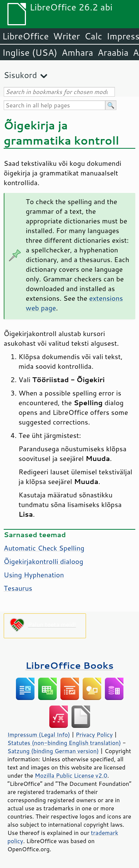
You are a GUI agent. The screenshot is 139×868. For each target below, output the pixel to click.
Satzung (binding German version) (53, 751)
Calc (93, 36)
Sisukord (20, 75)
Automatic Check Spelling (44, 548)
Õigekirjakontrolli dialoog (43, 561)
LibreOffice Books (70, 665)
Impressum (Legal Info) (39, 735)
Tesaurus (18, 588)
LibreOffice (25, 36)
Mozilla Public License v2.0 (71, 775)
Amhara (77, 52)
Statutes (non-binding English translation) (64, 743)
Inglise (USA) (30, 52)
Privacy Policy (94, 735)
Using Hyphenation (34, 575)
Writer (66, 36)
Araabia (113, 52)
